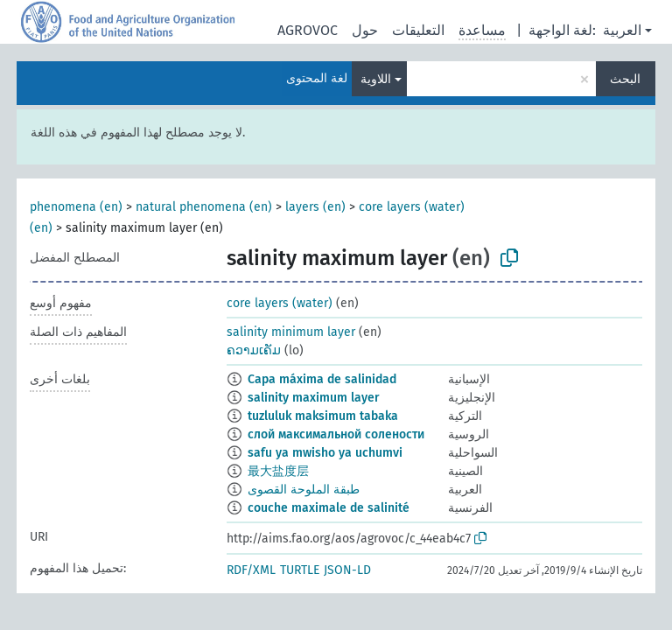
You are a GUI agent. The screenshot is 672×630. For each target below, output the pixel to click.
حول (365, 30)
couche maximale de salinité (329, 508)
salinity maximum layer (314, 398)
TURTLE (300, 570)
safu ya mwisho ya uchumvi (325, 453)
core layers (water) (280, 303)
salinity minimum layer (291, 332)
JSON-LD (347, 570)
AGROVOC (308, 30)
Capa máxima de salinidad (322, 379)
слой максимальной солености (336, 434)
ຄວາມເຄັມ (254, 350)
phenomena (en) (76, 207)
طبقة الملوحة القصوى (304, 490)
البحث (625, 79)
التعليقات (418, 30)
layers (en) (315, 207)
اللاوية (376, 79)
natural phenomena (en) (204, 207)
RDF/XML (251, 570)
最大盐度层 (278, 471)
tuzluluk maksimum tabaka (323, 416)
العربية (622, 30)
